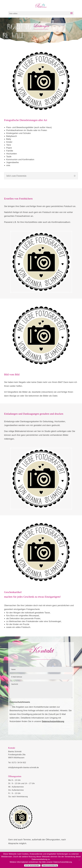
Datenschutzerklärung (53, 721)
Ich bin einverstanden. (32, 865)
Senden (66, 727)
